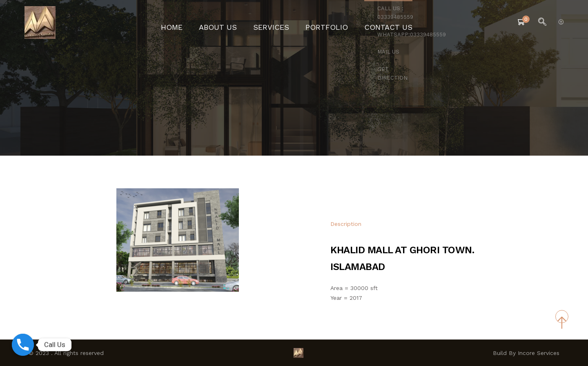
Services (275, 22)
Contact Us (372, 22)
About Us (231, 22)
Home (191, 22)
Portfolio (321, 22)
